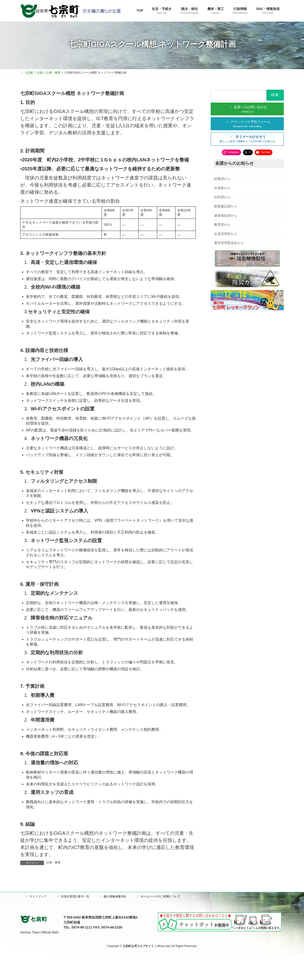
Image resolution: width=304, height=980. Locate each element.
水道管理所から (226, 234)
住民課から (222, 197)
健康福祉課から (226, 215)
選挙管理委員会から (229, 243)
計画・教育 (53, 863)
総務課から (222, 179)
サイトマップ (36, 896)
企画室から (222, 188)
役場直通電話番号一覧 (73, 896)
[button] (247, 139)
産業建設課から (226, 206)
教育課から (222, 225)
